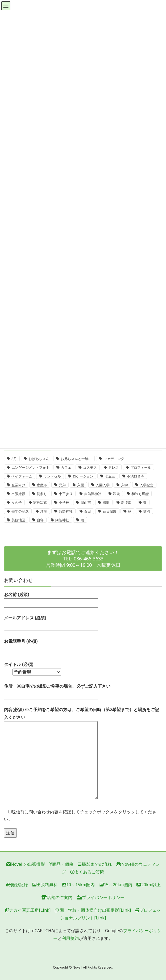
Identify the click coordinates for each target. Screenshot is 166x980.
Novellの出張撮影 (26, 864)
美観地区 (18, 520)
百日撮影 (110, 511)
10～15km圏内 (78, 885)
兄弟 (62, 485)
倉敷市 (42, 485)
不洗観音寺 (136, 476)
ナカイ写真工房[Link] (28, 910)
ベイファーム (22, 476)
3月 (14, 459)
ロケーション (83, 476)
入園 (81, 485)
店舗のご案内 (57, 897)
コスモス (90, 468)
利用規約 (70, 938)
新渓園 (126, 503)
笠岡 (147, 511)
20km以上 (149, 885)
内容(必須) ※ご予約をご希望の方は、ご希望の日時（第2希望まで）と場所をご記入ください (82, 754)
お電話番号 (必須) (51, 645)
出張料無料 (45, 885)
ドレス (113, 468)
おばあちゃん (39, 459)
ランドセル (52, 476)
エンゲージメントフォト (30, 468)
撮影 (106, 503)
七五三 (110, 476)
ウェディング (114, 459)
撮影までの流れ (95, 864)
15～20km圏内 (116, 885)
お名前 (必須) (51, 599)
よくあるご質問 (87, 872)
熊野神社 (66, 511)
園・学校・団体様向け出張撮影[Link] (93, 910)
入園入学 (103, 485)
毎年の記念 (20, 511)
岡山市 (86, 503)
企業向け (18, 485)
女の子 (17, 503)
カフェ (66, 468)
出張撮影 (18, 494)
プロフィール (141, 468)
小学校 (64, 503)
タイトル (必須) (32, 668)
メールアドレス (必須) (51, 622)
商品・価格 (61, 864)
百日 (88, 511)
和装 (117, 494)
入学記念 (147, 485)
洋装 (44, 511)
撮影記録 (17, 885)
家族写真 (40, 503)
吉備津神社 (93, 494)
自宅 (40, 520)
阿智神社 (62, 520)
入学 (124, 485)
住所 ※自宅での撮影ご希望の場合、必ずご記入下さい (57, 690)
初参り (42, 494)
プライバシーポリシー (101, 897)
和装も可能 (140, 494)
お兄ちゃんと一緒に (76, 459)
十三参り (66, 494)
